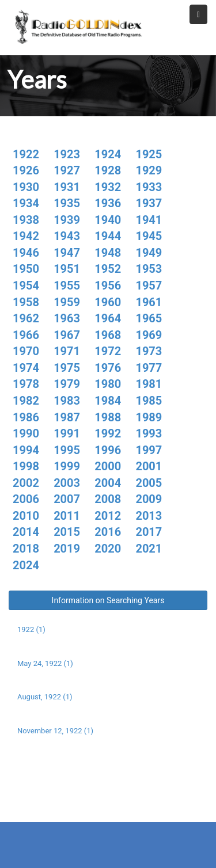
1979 (67, 384)
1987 (67, 417)
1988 (108, 417)
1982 (26, 401)
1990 (26, 433)
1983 (67, 401)
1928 (108, 170)
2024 (26, 565)
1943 (67, 236)
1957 (149, 285)
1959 (67, 302)
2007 (67, 499)
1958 (26, 302)
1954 (26, 285)
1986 (26, 417)
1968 (108, 335)
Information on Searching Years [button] (108, 600)
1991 (67, 433)
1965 (149, 318)
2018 (26, 549)
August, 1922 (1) (45, 697)
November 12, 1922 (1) (55, 731)
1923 (67, 154)
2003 (67, 483)
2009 (149, 499)
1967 (67, 335)
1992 (108, 433)
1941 (149, 220)
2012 (108, 516)
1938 (26, 220)
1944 (108, 236)
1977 (149, 368)
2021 (149, 549)
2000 (108, 466)
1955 (67, 285)
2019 (67, 549)
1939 (67, 220)
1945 (149, 236)
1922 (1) (31, 629)
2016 (108, 532)
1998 (26, 466)
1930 (26, 187)
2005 (149, 483)
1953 (149, 269)
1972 (108, 351)
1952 (108, 269)
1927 (67, 170)
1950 (26, 269)
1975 (67, 368)
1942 (26, 236)
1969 (149, 335)
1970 (26, 351)
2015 (67, 532)
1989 (149, 417)
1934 (26, 203)
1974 (26, 368)
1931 (67, 187)
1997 (149, 450)
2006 (26, 499)
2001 (149, 466)
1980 (108, 384)
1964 (108, 318)
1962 (26, 318)
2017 (149, 532)
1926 (26, 170)
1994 (26, 450)
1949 (149, 253)
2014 (26, 532)
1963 (67, 318)
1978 (26, 384)
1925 (149, 154)
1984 (108, 401)
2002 (26, 483)
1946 (26, 253)
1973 (149, 351)
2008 (108, 499)
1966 (26, 335)
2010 (26, 516)
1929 (149, 170)
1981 (149, 384)
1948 (108, 253)
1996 (108, 450)
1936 (108, 203)
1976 (108, 368)
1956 (108, 285)
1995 (67, 450)
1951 (67, 269)
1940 (108, 220)
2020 (108, 549)
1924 (108, 154)
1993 (149, 433)
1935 (67, 203)
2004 (108, 483)
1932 (108, 187)
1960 (108, 302)
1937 (149, 203)
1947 (67, 253)
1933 (149, 187)
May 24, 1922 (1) (45, 663)
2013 (149, 516)
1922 (26, 154)
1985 (149, 401)
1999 (67, 466)
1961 (149, 302)
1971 (67, 351)
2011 (67, 516)
